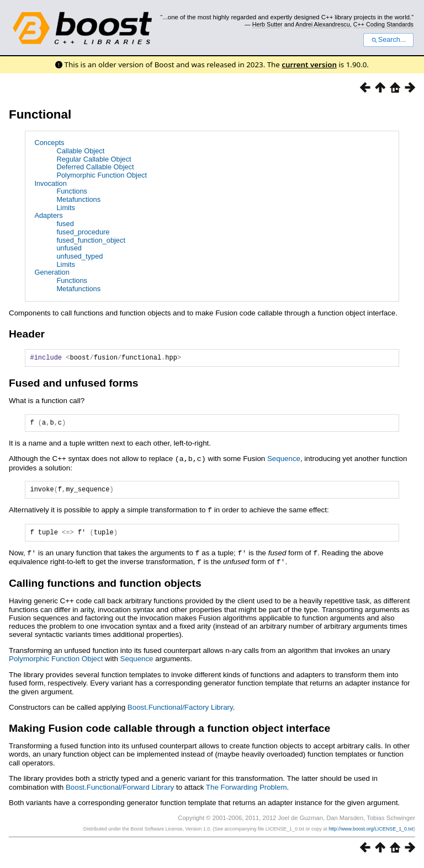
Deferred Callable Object (95, 167)
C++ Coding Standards (383, 24)
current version (309, 65)
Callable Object (80, 151)
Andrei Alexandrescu (323, 24)
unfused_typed (79, 256)
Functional (40, 114)
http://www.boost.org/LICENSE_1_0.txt (371, 833)
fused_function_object (91, 240)
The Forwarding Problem (247, 792)
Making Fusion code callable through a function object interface (169, 733)
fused (65, 224)
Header (27, 334)
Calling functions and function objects (105, 588)
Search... (388, 40)
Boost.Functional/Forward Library (120, 792)
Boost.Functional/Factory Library (180, 712)
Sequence (284, 462)
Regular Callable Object (94, 159)
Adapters (48, 215)
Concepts (49, 143)
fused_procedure (83, 232)
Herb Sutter (267, 24)
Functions (71, 191)
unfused (69, 248)
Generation (52, 272)
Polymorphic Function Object (102, 175)
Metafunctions (78, 199)
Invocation (50, 183)
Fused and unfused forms (74, 385)
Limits (65, 208)
